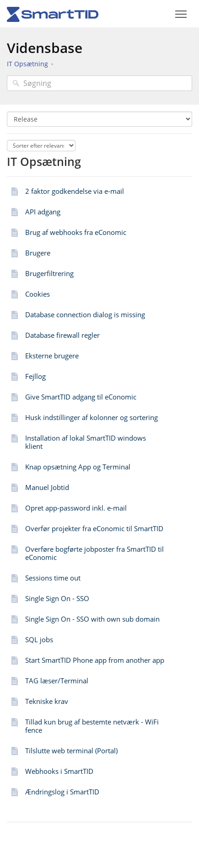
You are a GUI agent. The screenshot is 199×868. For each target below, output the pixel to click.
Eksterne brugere (52, 356)
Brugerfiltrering (49, 273)
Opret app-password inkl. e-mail (76, 508)
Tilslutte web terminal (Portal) (71, 751)
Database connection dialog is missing (85, 314)
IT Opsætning (27, 64)
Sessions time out (53, 578)
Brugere (38, 253)
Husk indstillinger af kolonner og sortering (91, 417)
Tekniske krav (47, 701)
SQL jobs (39, 639)
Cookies (38, 294)
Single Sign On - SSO (57, 598)
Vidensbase (45, 48)
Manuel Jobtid (47, 487)
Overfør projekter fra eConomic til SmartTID (94, 528)
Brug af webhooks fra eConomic (76, 232)
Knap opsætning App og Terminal (78, 467)
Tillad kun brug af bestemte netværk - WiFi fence (92, 726)
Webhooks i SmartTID (59, 771)
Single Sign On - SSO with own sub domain (92, 619)
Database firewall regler (62, 335)
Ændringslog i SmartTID (62, 792)
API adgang (43, 212)
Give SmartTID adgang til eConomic (81, 397)
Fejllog (35, 376)
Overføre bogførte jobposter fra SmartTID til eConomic (94, 553)
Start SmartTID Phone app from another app (95, 660)
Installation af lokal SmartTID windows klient (86, 442)
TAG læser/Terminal (57, 681)
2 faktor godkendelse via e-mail (75, 191)
